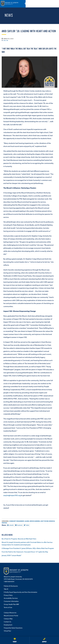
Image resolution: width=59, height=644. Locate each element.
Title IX (6, 589)
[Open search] (49, 4)
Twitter (27, 525)
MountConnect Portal (11, 615)
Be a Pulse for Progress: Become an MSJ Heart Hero (19, 539)
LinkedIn (10, 525)
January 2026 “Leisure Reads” (12, 555)
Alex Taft (6, 40)
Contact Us (7, 622)
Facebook (19, 525)
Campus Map (8, 619)
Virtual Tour (7, 631)
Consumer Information (11, 601)
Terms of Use (8, 607)
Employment (8, 625)
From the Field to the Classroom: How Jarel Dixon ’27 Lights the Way (25, 552)
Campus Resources (10, 613)
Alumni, (27, 521)
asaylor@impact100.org (12, 495)
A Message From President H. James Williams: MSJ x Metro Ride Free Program (28, 548)
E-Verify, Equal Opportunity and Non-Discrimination (21, 592)
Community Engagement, (17, 521)
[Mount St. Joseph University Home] (10, 4)
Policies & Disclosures (11, 586)
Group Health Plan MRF (11, 604)
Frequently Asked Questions (13, 628)
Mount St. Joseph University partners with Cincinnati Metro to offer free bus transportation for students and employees (27, 543)
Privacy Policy (8, 595)
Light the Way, (45, 521)
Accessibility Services (11, 598)
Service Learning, (35, 521)
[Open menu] (55, 4)
